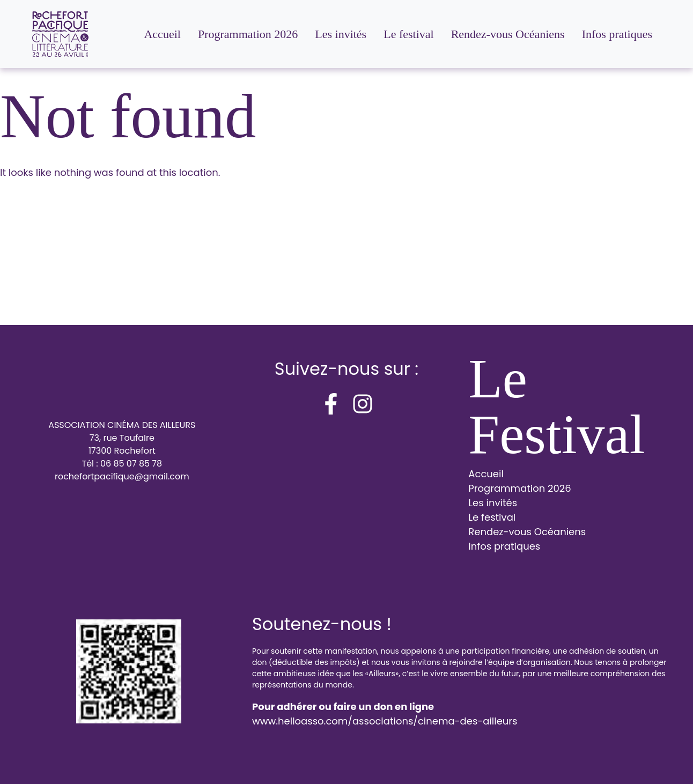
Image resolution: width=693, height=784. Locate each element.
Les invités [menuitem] (341, 34)
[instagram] (363, 404)
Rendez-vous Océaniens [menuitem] (508, 34)
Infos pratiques (504, 546)
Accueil (486, 474)
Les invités (493, 503)
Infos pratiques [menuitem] (617, 34)
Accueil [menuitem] (162, 34)
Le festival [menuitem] (408, 34)
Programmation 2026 (519, 488)
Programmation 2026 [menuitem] (248, 34)
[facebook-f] (331, 404)
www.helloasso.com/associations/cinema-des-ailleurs (385, 721)
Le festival (492, 517)
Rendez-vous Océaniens (527, 532)
